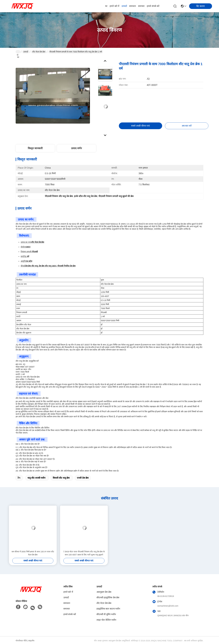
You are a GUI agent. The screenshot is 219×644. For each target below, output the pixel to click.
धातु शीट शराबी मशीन (36, 478)
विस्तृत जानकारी (35, 148)
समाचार (141, 6)
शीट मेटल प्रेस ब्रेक (39, 52)
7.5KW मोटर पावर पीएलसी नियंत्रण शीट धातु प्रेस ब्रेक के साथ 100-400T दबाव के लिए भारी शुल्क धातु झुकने (84, 553)
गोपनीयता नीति (21, 641)
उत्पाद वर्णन (76, 148)
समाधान (133, 6)
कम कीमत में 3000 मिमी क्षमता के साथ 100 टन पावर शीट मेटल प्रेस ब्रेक (33, 553)
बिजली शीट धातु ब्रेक (61, 478)
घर (106, 6)
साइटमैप (31, 641)
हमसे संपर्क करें (153, 6)
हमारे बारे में (114, 6)
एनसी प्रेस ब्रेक (83, 478)
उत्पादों (124, 6)
